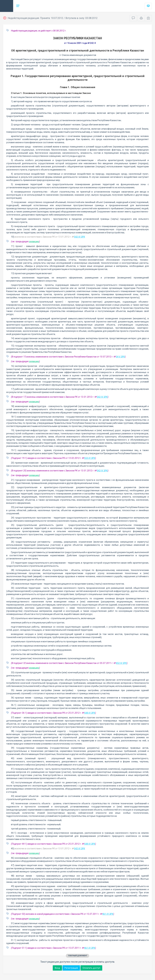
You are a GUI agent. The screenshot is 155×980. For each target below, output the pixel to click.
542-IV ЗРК (80, 237)
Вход (57, 968)
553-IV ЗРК (90, 458)
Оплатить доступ (91, 968)
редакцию (34, 241)
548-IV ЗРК (90, 713)
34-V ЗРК (120, 357)
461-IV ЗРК (108, 914)
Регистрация (71, 968)
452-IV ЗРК (121, 663)
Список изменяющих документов (78, 55)
